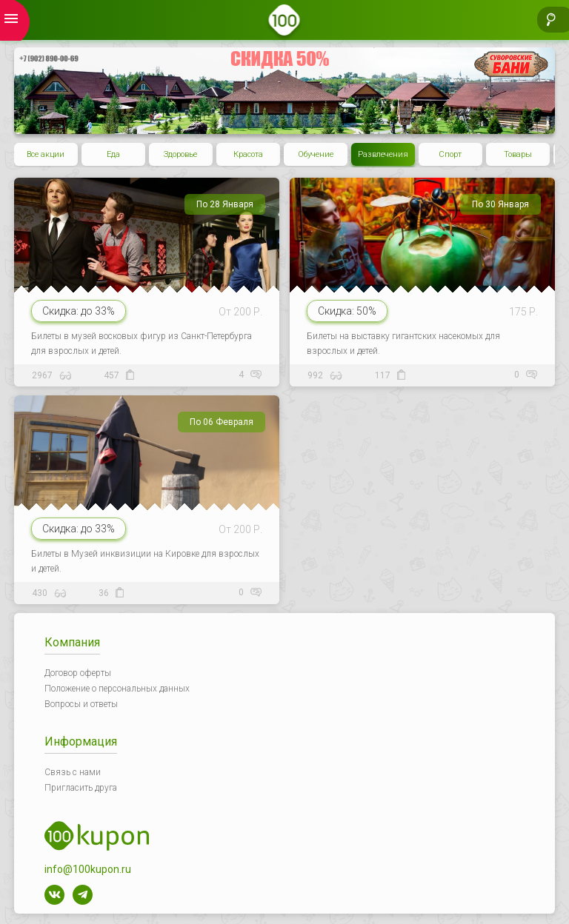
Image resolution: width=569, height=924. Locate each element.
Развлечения (383, 154)
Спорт (450, 154)
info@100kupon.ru (88, 869)
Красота (248, 154)
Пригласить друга (81, 788)
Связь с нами (73, 772)
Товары (518, 154)
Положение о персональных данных (117, 689)
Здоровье (180, 154)
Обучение (316, 154)
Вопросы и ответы (81, 704)
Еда (113, 154)
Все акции (46, 154)
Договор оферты (78, 673)
